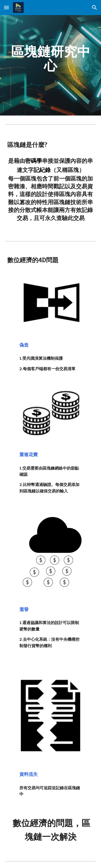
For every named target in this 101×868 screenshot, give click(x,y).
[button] (6, 7)
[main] (51, 58)
